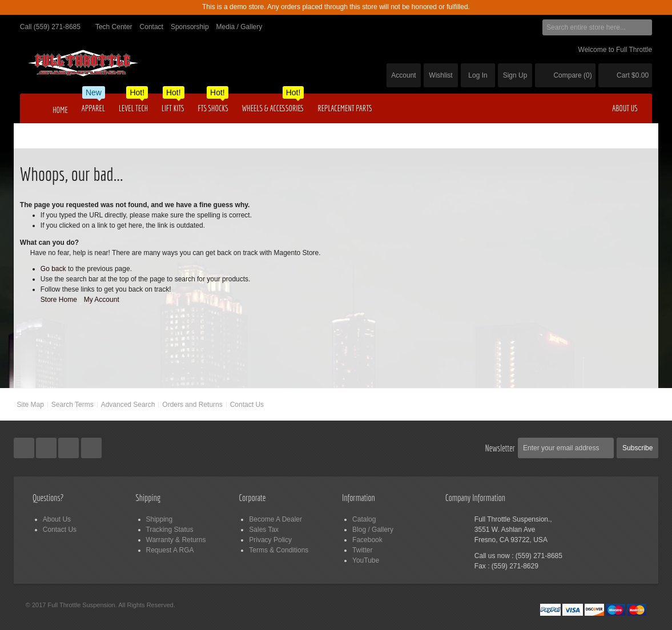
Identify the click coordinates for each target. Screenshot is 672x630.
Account (403, 75)
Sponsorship (190, 27)
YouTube (366, 560)
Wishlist (440, 75)
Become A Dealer (275, 519)
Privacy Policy (270, 540)
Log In (478, 75)
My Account (102, 300)
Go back (53, 269)
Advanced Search (128, 405)
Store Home (59, 300)
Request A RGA (170, 550)
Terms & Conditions (279, 550)
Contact (152, 27)
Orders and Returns (192, 405)
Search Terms (73, 405)
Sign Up (515, 75)
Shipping (160, 519)
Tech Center (114, 27)
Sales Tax (264, 530)
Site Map (31, 405)
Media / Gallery (240, 27)
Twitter (362, 550)
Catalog (364, 519)
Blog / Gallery (373, 530)
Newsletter (500, 448)
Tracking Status (170, 530)
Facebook (367, 540)
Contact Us (247, 405)
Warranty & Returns (176, 540)
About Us (57, 519)
